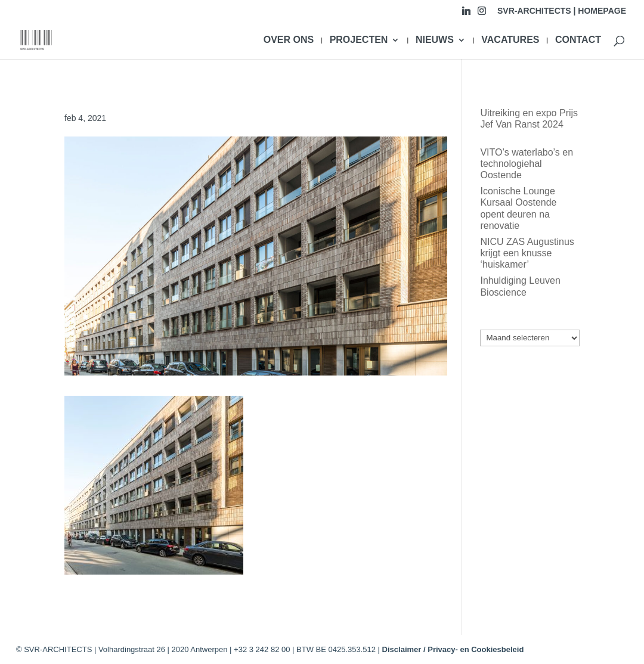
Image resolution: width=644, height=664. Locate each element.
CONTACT (578, 40)
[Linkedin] (466, 14)
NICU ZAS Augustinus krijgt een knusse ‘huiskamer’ (527, 253)
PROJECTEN (359, 40)
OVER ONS (289, 40)
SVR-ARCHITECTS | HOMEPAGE (562, 11)
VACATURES (510, 40)
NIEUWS (435, 40)
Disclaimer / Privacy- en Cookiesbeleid (453, 649)
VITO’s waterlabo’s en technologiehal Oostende (527, 164)
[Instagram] (482, 14)
